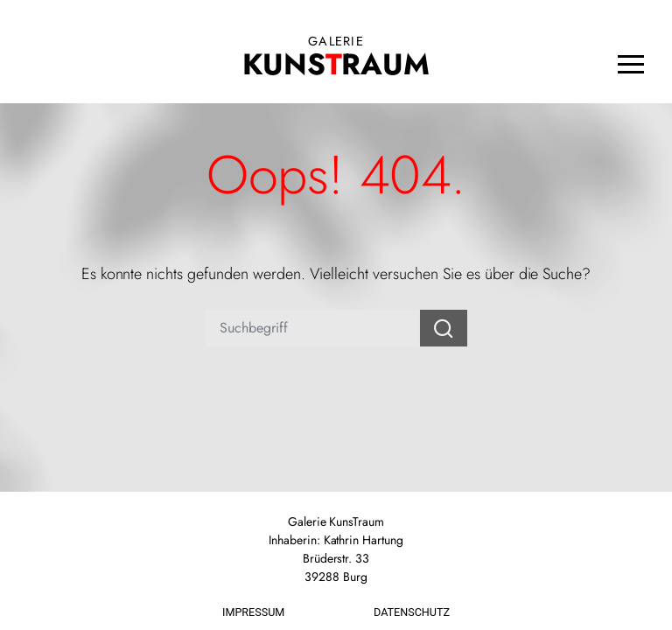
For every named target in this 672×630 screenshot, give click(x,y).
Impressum (253, 612)
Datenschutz (412, 612)
